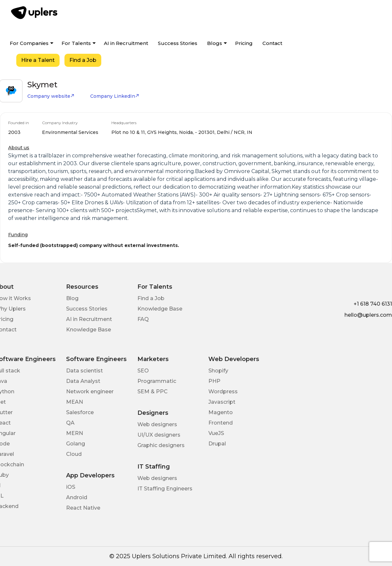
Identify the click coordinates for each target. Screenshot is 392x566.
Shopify (218, 371)
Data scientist (84, 371)
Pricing (244, 43)
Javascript (222, 402)
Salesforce (80, 412)
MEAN (75, 402)
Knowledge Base (89, 330)
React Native (83, 508)
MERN (75, 433)
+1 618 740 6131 (373, 304)
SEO (143, 371)
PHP (214, 381)
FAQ (143, 319)
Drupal (217, 444)
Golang (76, 444)
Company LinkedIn (115, 96)
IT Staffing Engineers (165, 489)
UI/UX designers (159, 435)
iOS (71, 487)
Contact (272, 43)
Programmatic (157, 381)
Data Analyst (83, 381)
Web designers (157, 424)
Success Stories (178, 43)
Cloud (74, 454)
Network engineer (90, 392)
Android (77, 497)
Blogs (215, 43)
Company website (51, 96)
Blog (72, 298)
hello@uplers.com (368, 315)
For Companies (29, 43)
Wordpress (223, 392)
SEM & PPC (153, 392)
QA (70, 423)
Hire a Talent (38, 60)
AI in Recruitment (126, 43)
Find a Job (83, 60)
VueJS (216, 433)
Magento (221, 412)
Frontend (221, 423)
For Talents (76, 43)
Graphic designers (161, 445)
